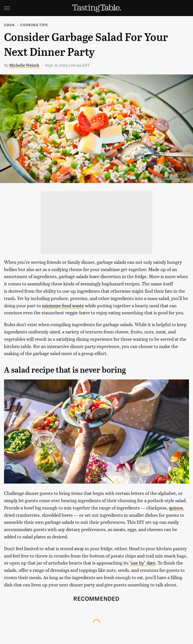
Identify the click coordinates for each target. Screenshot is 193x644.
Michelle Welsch (24, 65)
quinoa (176, 508)
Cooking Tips (34, 25)
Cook (9, 25)
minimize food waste (63, 305)
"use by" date (142, 563)
